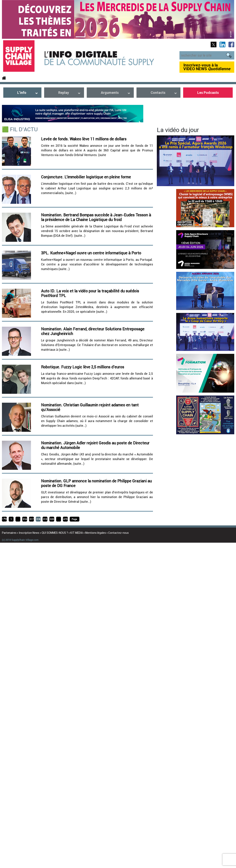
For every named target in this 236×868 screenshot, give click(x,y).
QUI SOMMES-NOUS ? (55, 533)
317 (31, 519)
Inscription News (29, 533)
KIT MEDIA (77, 533)
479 (65, 519)
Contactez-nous (118, 533)
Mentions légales (96, 533)
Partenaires (9, 533)
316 (25, 519)
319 (45, 519)
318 (38, 519)
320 (52, 519)
